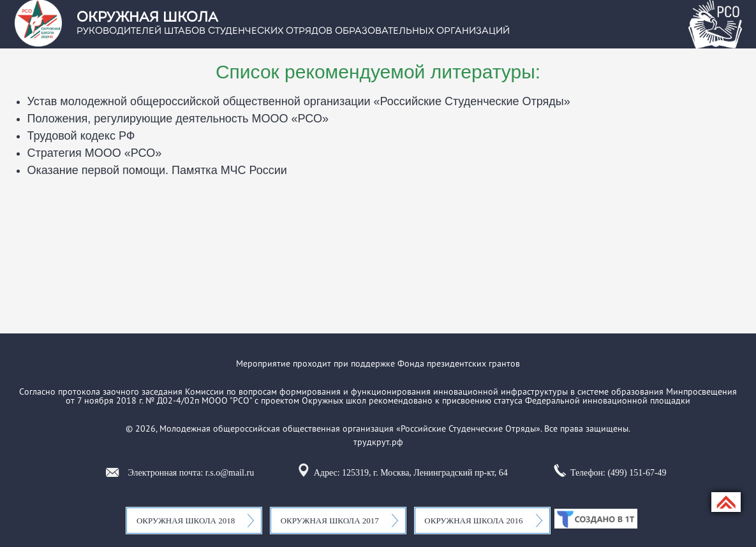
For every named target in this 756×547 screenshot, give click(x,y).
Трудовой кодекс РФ (81, 136)
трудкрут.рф (378, 442)
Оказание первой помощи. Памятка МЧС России (157, 170)
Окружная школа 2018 (186, 521)
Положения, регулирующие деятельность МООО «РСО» (178, 119)
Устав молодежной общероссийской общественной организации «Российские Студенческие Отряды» (299, 101)
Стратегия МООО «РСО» (95, 153)
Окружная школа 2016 (473, 521)
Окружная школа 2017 (330, 521)
